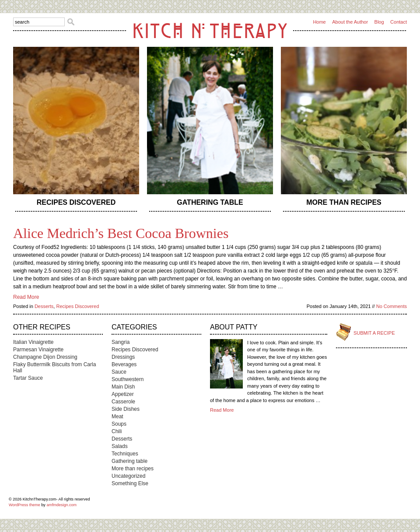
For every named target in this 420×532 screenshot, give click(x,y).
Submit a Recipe (374, 333)
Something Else (130, 483)
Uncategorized (128, 476)
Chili (117, 431)
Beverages (124, 364)
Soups (119, 424)
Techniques (125, 454)
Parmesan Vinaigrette (38, 350)
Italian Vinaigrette (33, 342)
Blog (379, 22)
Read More (26, 297)
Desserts (44, 306)
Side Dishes (126, 409)
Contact (399, 22)
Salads (120, 446)
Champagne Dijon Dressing (45, 357)
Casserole (123, 402)
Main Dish (123, 387)
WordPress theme (24, 505)
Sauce (119, 372)
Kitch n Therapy (210, 30)
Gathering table (210, 202)
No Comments (392, 306)
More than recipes (344, 202)
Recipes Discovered (76, 202)
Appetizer (123, 394)
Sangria (121, 342)
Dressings (123, 357)
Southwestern (128, 379)
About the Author (350, 22)
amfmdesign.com (61, 505)
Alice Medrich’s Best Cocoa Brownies (121, 233)
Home (319, 22)
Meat (117, 416)
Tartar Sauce (28, 378)
